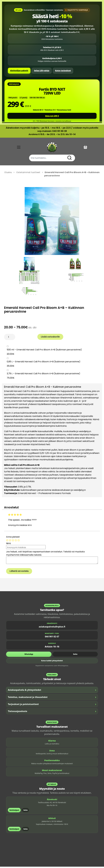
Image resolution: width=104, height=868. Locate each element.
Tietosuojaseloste (52, 713)
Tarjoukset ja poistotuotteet (52, 706)
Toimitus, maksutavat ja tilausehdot (52, 699)
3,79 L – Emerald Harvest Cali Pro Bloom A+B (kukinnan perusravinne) (43, 375)
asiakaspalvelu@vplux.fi (52, 628)
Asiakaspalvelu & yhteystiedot (52, 691)
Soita (75, 655)
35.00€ (11, 367)
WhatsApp (29, 655)
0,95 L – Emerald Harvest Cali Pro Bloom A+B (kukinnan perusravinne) (44, 363)
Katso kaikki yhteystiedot (52, 662)
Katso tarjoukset (63, 71)
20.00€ (11, 355)
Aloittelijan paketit (19, 71)
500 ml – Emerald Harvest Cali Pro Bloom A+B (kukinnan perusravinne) (44, 351)
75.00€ (11, 379)
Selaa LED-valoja (42, 71)
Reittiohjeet (14, 811)
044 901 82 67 (52, 638)
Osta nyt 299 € (52, 116)
